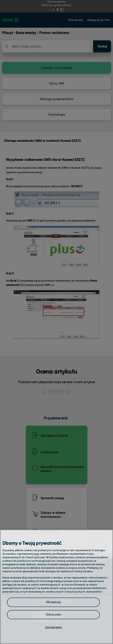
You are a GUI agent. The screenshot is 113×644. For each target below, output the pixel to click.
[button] (68, 392)
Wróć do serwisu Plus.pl (57, 5)
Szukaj (102, 47)
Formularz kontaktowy (47, 606)
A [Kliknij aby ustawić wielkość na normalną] (49, 10)
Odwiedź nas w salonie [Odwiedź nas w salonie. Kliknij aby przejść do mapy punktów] (51, 596)
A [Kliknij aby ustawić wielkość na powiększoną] (53, 10)
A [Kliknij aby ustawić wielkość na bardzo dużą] (57, 10)
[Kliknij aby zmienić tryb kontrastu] (62, 10)
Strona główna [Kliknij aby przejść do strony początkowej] (57, 2)
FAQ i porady (76, 20)
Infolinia (36, 629)
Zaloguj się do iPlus (99, 20)
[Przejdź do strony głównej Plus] (11, 20)
